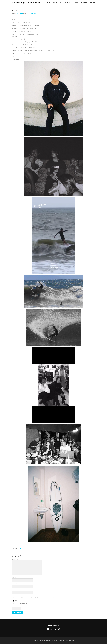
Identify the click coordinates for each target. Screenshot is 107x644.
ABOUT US (84, 3)
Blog (19, 549)
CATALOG (68, 3)
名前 (14, 577)
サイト (14, 590)
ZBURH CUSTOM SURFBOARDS (26, 2)
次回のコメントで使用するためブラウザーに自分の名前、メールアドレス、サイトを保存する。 (35, 598)
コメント (15, 559)
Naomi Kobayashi (32, 14)
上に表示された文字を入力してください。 (23, 604)
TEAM (61, 3)
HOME (48, 3)
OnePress (60, 640)
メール (15, 584)
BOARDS (55, 3)
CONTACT (92, 3)
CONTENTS (76, 3)
